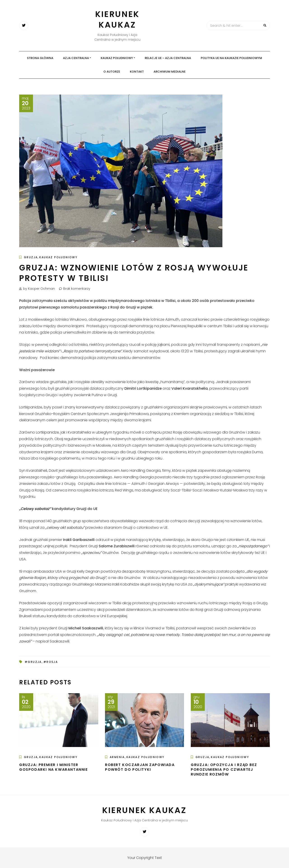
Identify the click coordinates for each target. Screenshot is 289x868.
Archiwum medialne (170, 72)
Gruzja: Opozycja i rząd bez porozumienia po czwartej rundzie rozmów (224, 770)
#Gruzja (33, 662)
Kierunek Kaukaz (117, 19)
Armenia (117, 757)
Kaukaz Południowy (117, 58)
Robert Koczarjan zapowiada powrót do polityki (140, 767)
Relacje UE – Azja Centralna (168, 58)
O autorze (112, 72)
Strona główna (40, 58)
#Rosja (51, 662)
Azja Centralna (76, 58)
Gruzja (31, 257)
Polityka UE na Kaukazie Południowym (231, 58)
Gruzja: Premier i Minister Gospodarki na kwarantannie (54, 767)
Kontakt (137, 72)
